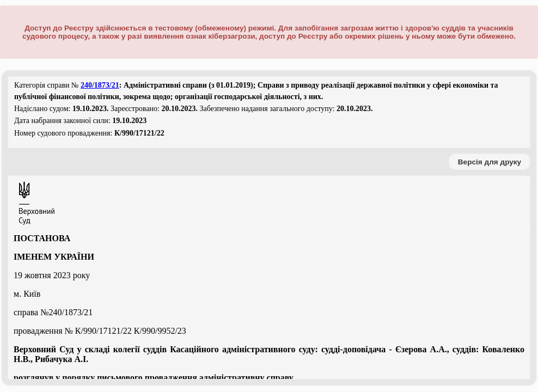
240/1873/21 (100, 85)
